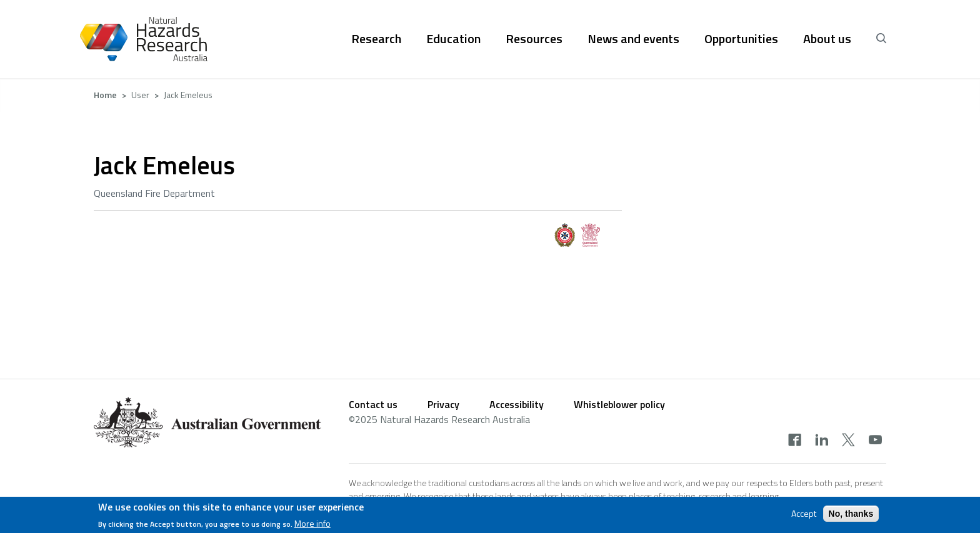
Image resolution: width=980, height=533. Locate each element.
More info (312, 527)
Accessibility (517, 404)
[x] (848, 441)
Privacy (443, 404)
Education (453, 39)
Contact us (373, 404)
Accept (804, 517)
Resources (534, 39)
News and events (633, 39)
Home (105, 95)
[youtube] (875, 441)
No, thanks (851, 517)
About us (827, 39)
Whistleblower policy (619, 404)
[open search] (881, 39)
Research (376, 39)
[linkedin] (822, 441)
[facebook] (795, 441)
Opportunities (741, 39)
